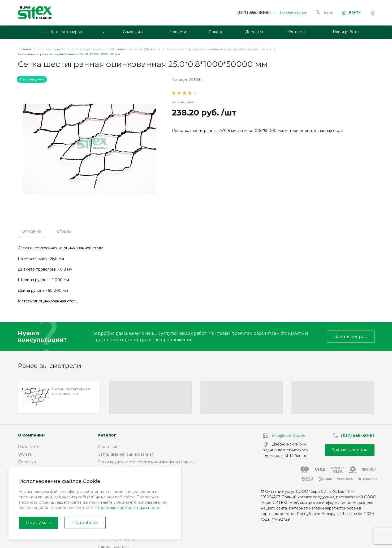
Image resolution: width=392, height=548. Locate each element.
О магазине (29, 447)
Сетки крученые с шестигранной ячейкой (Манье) (146, 462)
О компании (31, 435)
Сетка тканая (110, 447)
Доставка (27, 462)
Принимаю (39, 523)
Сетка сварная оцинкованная (126, 454)
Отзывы (64, 231)
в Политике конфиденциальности (127, 508)
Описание (31, 231)
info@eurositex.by (289, 435)
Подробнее (85, 523)
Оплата (25, 454)
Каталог (107, 435)
